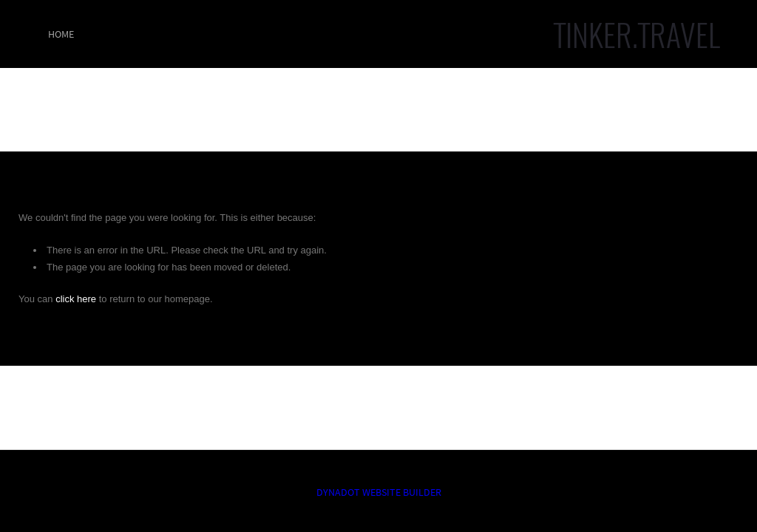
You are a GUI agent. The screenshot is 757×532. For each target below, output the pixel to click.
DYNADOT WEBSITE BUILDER (379, 492)
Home (61, 34)
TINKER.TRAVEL (637, 34)
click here (76, 299)
